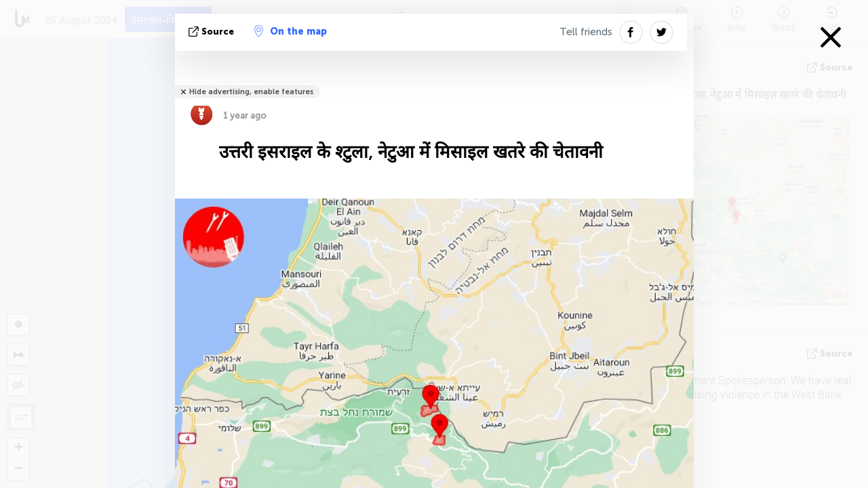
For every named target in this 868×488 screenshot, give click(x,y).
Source (213, 32)
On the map (291, 31)
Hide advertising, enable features (251, 92)
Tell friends (586, 32)
